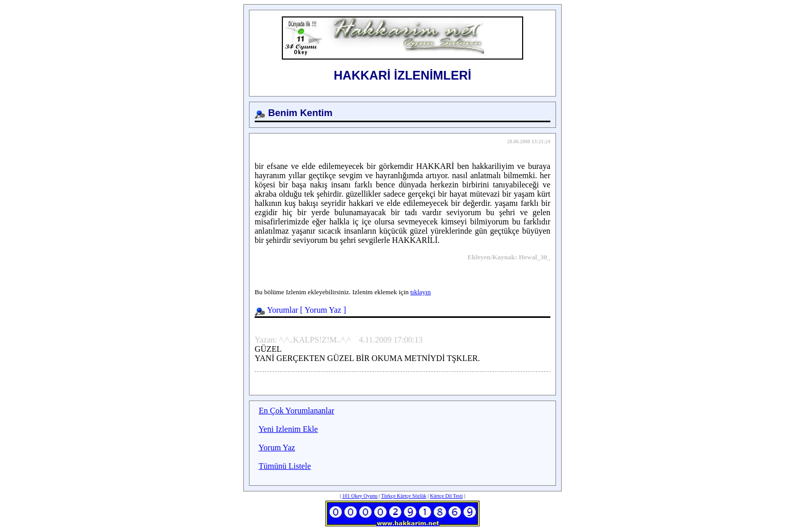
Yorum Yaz (323, 310)
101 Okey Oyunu (360, 496)
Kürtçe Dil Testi (446, 496)
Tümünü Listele (285, 466)
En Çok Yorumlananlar (296, 411)
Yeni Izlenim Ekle (288, 429)
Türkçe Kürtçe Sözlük (404, 496)
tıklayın (420, 292)
